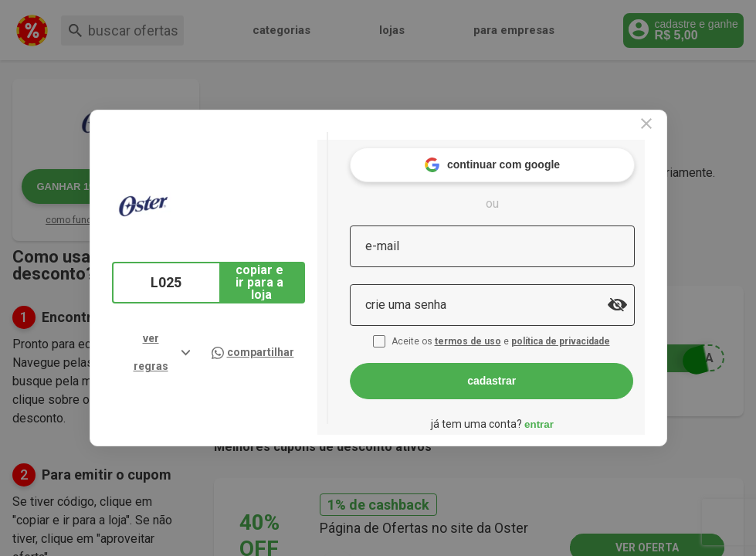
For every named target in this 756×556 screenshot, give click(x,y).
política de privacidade (593, 331)
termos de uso (500, 331)
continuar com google (522, 154)
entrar (570, 414)
